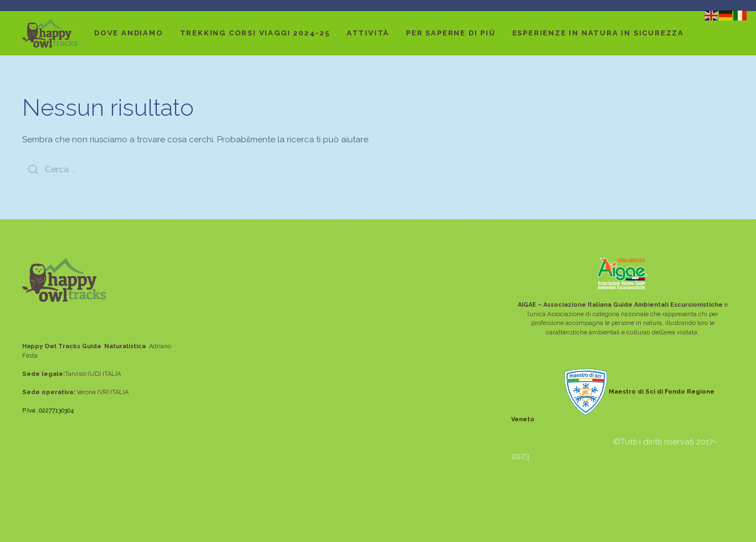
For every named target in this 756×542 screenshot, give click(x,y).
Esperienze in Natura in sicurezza (598, 33)
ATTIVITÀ (368, 33)
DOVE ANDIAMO (129, 33)
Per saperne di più (451, 33)
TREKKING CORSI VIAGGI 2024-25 (255, 33)
